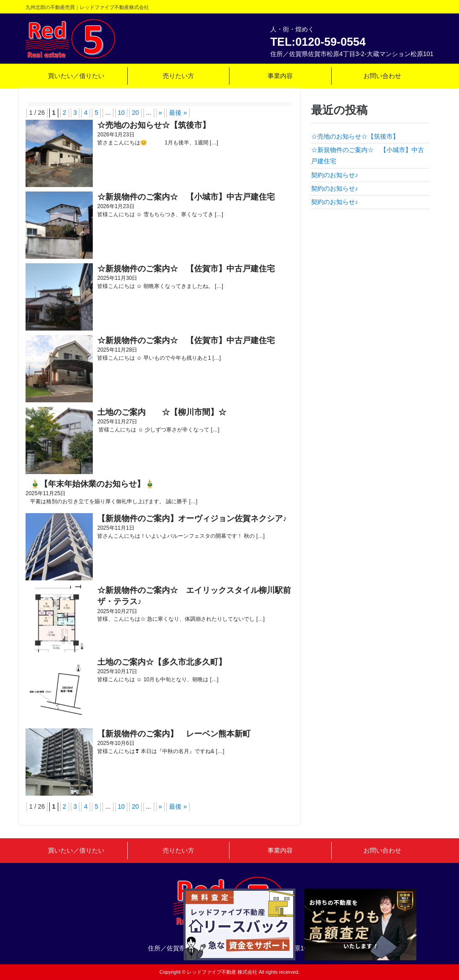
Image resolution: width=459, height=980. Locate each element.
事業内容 (280, 76)
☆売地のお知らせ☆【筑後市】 (355, 136)
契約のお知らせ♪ (335, 175)
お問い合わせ (382, 76)
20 (135, 113)
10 (121, 113)
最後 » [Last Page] (178, 113)
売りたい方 (178, 76)
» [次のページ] (160, 113)
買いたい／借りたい (76, 76)
